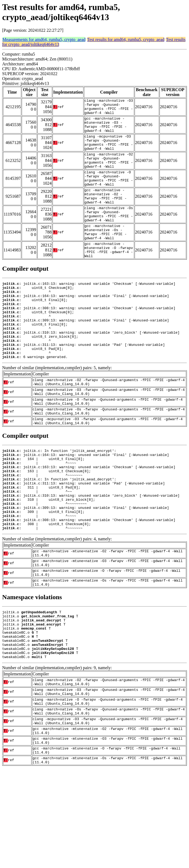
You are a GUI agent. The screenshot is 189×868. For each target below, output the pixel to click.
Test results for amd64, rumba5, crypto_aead (126, 39)
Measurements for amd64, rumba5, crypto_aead (44, 39)
